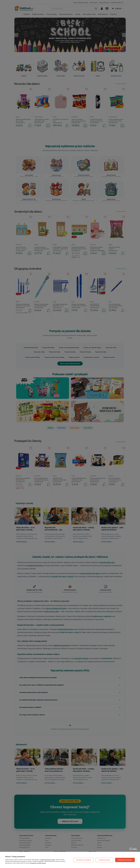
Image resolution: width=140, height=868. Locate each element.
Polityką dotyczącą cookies (48, 860)
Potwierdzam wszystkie (125, 860)
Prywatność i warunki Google (38, 863)
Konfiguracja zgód (104, 860)
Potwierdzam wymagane (83, 860)
